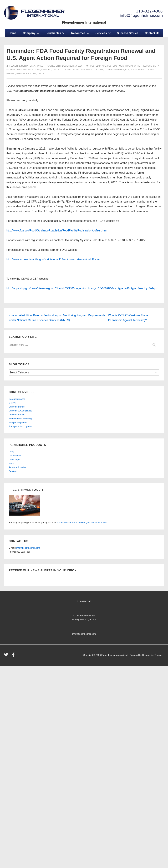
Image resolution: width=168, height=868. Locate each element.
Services (104, 33)
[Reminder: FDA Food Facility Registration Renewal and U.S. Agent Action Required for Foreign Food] (72, 66)
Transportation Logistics (21, 426)
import (142, 70)
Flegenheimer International (84, 22)
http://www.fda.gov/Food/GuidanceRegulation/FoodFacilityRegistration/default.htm (57, 231)
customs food (116, 66)
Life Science (15, 456)
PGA (34, 74)
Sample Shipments (18, 422)
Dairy (11, 452)
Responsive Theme (152, 655)
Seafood (13, 471)
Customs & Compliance (21, 411)
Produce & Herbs (17, 467)
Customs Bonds (17, 407)
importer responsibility (145, 66)
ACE (104, 66)
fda (127, 66)
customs (98, 70)
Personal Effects (17, 415)
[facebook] (14, 656)
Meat (11, 464)
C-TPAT (13, 403)
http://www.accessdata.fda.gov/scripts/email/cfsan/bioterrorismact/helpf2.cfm (53, 259)
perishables (24, 74)
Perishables (56, 33)
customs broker (114, 70)
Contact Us (152, 33)
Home (12, 33)
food (134, 70)
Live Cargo (14, 460)
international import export (23, 70)
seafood (46, 70)
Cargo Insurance (17, 399)
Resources (81, 33)
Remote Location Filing (20, 419)
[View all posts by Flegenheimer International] (25, 66)
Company (32, 33)
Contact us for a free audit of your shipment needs (82, 523)
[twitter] (7, 656)
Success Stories (128, 33)
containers (85, 70)
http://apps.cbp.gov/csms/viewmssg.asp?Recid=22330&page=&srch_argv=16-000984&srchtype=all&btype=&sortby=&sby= (82, 288)
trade (56, 70)
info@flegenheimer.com (28, 548)
